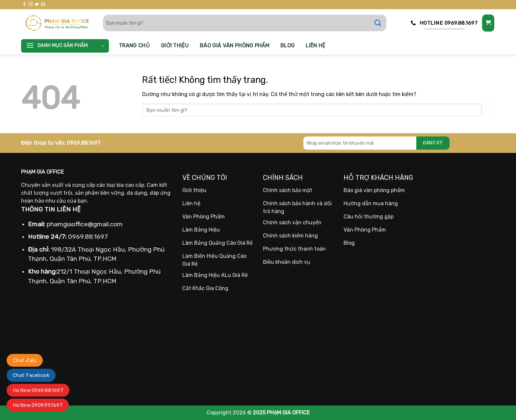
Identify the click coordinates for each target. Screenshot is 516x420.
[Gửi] (381, 23)
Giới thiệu (175, 46)
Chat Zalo (25, 360)
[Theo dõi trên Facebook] (24, 5)
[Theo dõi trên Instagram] (31, 5)
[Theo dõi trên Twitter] (37, 5)
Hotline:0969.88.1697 (38, 390)
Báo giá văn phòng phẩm (234, 46)
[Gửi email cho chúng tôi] (43, 5)
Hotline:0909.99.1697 (38, 405)
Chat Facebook (31, 375)
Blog (287, 46)
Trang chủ (134, 46)
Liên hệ (315, 46)
